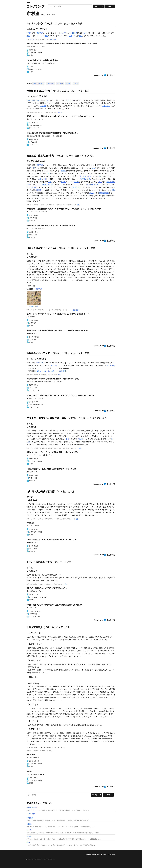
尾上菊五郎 (111, 366)
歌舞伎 (29, 33)
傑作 (90, 179)
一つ (46, 100)
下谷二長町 (106, 106)
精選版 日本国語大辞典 (38, 91)
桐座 (84, 176)
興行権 (32, 168)
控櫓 (80, 176)
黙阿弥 (34, 187)
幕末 (100, 182)
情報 (51, 39)
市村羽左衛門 (76, 187)
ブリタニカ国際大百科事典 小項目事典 (46, 418)
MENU (28, 2)
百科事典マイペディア (38, 353)
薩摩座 (39, 190)
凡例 (54, 39)
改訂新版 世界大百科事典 (40, 156)
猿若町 (63, 182)
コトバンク (36, 6)
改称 (28, 36)
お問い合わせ (112, 854)
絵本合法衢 (42, 179)
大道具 (63, 171)
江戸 (38, 100)
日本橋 (75, 33)
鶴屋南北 (84, 179)
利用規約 (88, 854)
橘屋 (45, 371)
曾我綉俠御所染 (93, 185)
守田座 (68, 84)
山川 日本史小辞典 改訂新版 (41, 492)
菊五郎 (92, 193)
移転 (80, 36)
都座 (89, 176)
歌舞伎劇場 (31, 100)
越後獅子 (38, 371)
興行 (101, 176)
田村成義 (60, 84)
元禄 (49, 173)
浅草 (46, 36)
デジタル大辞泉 (35, 23)
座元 (113, 190)
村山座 (63, 33)
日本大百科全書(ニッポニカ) (41, 248)
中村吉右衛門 (104, 193)
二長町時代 (50, 84)
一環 (49, 182)
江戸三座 (40, 33)
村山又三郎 (70, 100)
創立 (85, 33)
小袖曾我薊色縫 (47, 185)
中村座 (67, 439)
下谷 (71, 36)
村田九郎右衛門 (38, 84)
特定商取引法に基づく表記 (99, 854)
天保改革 (43, 106)
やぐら (76, 84)
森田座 (76, 182)
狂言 (93, 168)
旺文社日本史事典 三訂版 (39, 562)
